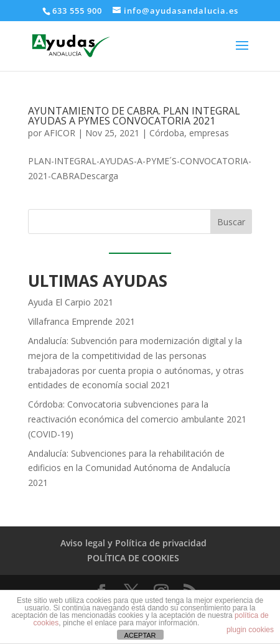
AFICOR (60, 133)
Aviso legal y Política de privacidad (133, 543)
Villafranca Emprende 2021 (82, 321)
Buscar (231, 222)
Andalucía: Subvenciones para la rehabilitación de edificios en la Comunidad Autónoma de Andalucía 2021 (129, 468)
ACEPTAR (140, 635)
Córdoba (167, 133)
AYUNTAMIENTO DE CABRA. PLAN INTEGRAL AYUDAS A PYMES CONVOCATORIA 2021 (134, 116)
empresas (209, 133)
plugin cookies (250, 630)
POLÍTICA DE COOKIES (133, 558)
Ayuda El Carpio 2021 (71, 302)
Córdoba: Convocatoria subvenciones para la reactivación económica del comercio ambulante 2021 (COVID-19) (137, 419)
